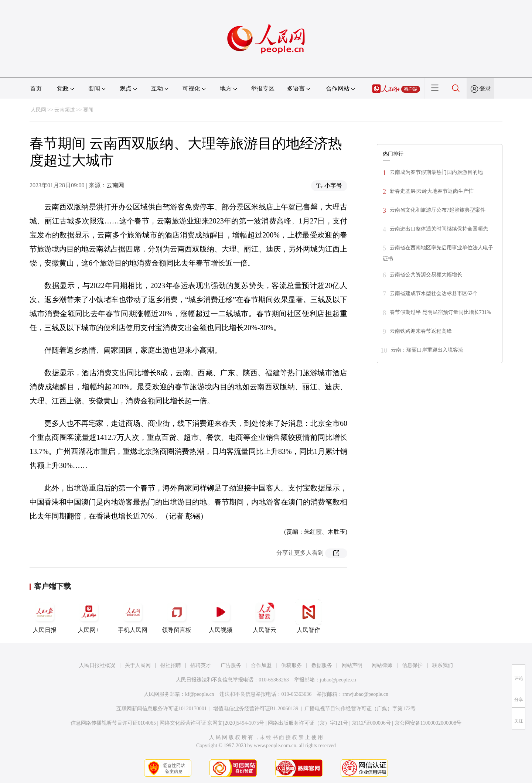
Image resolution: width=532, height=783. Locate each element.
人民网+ (89, 616)
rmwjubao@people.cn (365, 694)
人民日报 (45, 616)
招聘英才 (201, 665)
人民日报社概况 (97, 665)
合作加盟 (261, 665)
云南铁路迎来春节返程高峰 (421, 331)
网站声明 (352, 665)
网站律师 (382, 665)
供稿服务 (291, 665)
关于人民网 (138, 665)
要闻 (88, 110)
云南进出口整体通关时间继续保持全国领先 (439, 229)
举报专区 (263, 88)
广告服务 (231, 665)
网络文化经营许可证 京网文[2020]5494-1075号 (212, 723)
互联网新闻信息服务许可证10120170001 (162, 709)
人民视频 (221, 616)
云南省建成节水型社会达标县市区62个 (434, 293)
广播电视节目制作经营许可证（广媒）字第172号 (360, 709)
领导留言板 (177, 616)
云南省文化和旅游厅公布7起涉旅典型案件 (438, 210)
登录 (485, 88)
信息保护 (412, 665)
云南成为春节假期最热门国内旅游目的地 (436, 172)
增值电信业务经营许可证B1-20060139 (256, 709)
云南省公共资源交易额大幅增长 (426, 275)
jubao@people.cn (338, 680)
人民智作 (308, 616)
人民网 (38, 110)
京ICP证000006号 (371, 723)
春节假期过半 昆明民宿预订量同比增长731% (440, 312)
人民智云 (265, 616)
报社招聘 (171, 665)
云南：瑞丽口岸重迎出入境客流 (427, 350)
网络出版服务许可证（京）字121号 (308, 723)
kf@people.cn (200, 694)
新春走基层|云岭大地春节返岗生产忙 (432, 191)
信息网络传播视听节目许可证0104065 (113, 723)
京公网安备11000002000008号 (428, 723)
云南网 (115, 185)
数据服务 (322, 665)
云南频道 (65, 110)
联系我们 (443, 665)
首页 (36, 88)
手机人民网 (133, 616)
